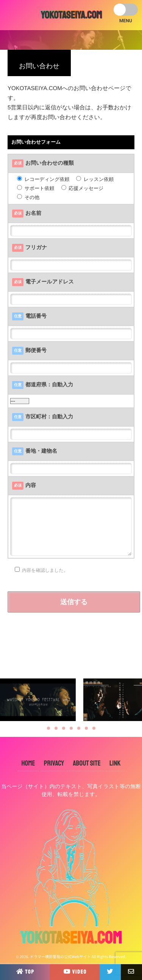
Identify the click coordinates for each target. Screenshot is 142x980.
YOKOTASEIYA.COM (71, 15)
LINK (115, 763)
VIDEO (75, 971)
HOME (28, 763)
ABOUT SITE (87, 763)
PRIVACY (54, 763)
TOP (25, 971)
